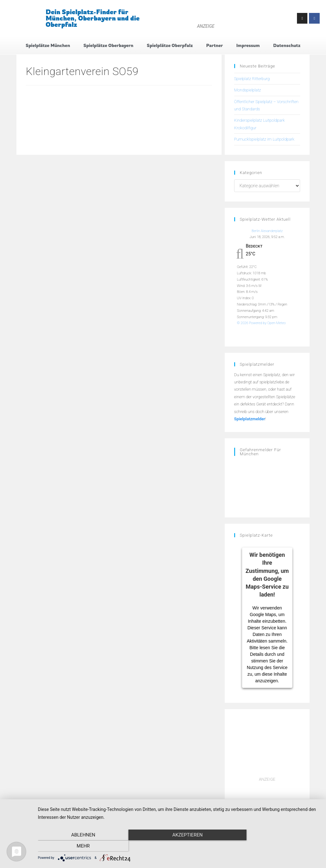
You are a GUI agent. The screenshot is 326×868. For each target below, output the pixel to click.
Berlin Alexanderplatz (267, 231)
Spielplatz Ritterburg (252, 79)
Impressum (248, 45)
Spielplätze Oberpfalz (170, 45)
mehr (277, 846)
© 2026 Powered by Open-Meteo (261, 323)
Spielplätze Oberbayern (108, 45)
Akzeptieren (179, 846)
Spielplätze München (48, 45)
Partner (214, 45)
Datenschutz (287, 45)
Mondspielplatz (248, 90)
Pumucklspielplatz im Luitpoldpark (264, 140)
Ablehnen (80, 846)
